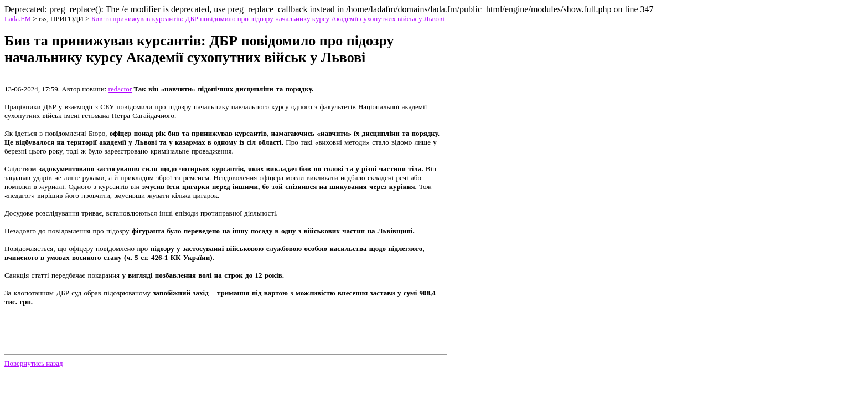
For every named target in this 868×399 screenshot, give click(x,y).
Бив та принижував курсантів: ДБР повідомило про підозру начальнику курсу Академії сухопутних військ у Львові (268, 19)
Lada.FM (18, 19)
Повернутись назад (34, 363)
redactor (120, 89)
